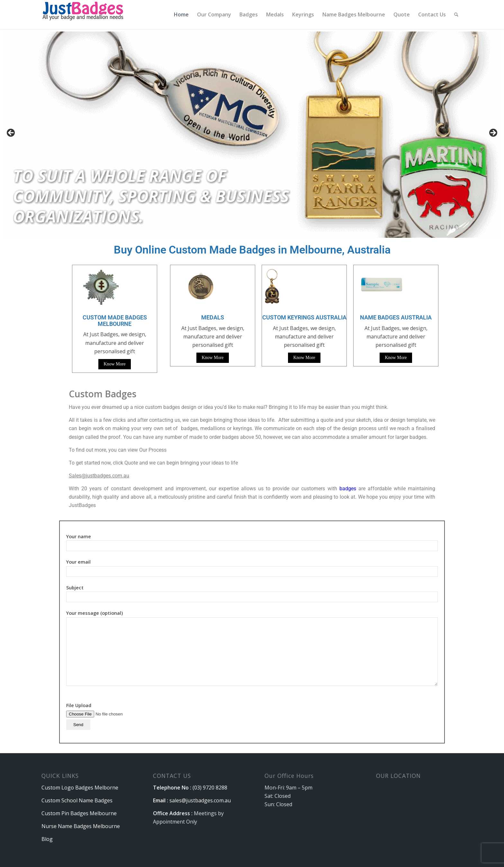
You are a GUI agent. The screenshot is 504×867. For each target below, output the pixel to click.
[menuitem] (181, 14)
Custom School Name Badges (77, 800)
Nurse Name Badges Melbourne (81, 826)
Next (493, 133)
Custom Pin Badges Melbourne (79, 813)
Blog (47, 839)
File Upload (107, 715)
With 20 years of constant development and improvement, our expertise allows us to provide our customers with (204, 489)
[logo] (84, 14)
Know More (114, 364)
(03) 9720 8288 (210, 788)
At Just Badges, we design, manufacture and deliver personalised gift (213, 337)
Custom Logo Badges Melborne (80, 788)
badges (348, 489)
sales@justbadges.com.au (200, 800)
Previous (11, 133)
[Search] (456, 14)
